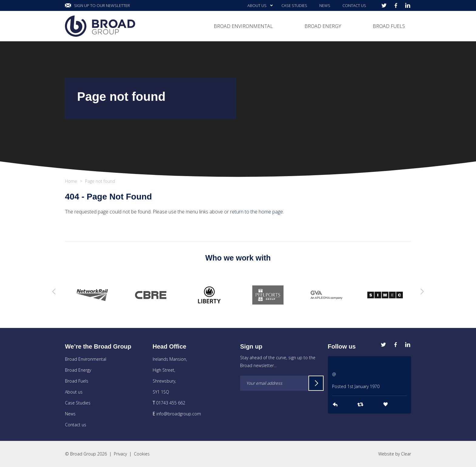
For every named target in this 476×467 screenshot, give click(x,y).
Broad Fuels (77, 381)
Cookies (142, 454)
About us (74, 392)
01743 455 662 (171, 403)
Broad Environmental (86, 359)
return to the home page (257, 212)
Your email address (264, 383)
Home (71, 181)
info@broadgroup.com (179, 414)
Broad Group (100, 26)
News (70, 414)
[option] (92, 295)
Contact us (76, 425)
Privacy (120, 454)
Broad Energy (78, 370)
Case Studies (78, 403)
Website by (395, 454)
